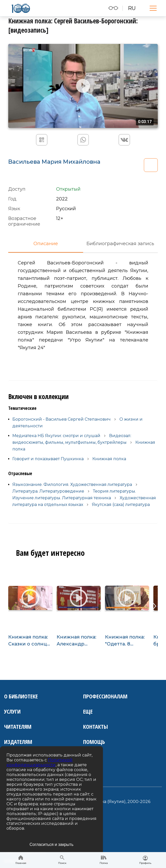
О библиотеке (21, 696)
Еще (88, 711)
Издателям (18, 742)
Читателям (18, 726)
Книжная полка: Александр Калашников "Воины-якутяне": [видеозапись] (78, 641)
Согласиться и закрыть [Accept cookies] (52, 844)
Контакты (95, 726)
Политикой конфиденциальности (40, 762)
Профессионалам (105, 696)
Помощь (94, 742)
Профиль (145, 860)
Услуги (12, 711)
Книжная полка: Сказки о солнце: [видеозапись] (30, 641)
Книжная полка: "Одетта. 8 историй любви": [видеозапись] (126, 641)
